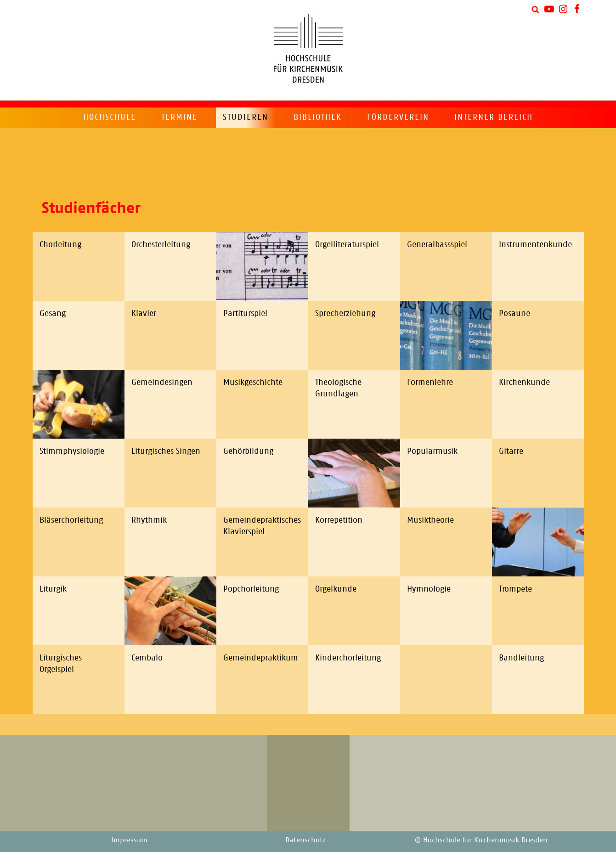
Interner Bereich (494, 117)
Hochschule (110, 117)
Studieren (246, 117)
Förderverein (398, 117)
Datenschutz (305, 840)
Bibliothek (318, 117)
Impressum (129, 840)
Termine (179, 117)
